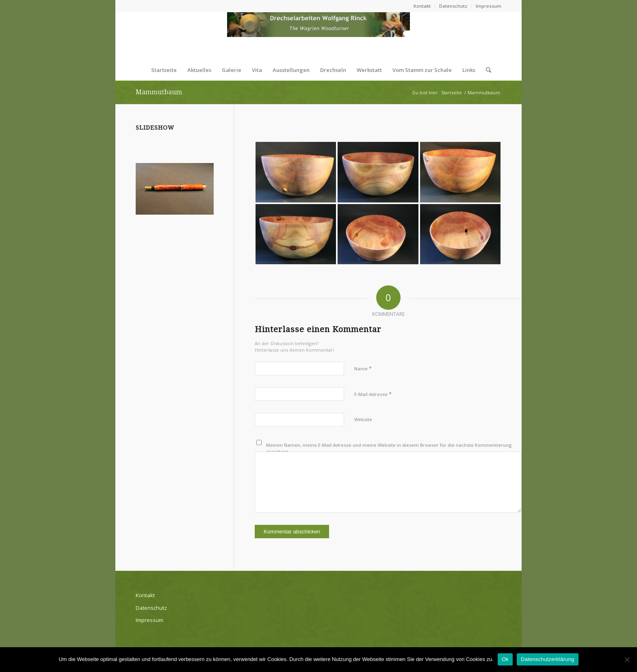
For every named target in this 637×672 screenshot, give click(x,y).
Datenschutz (453, 6)
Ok (505, 659)
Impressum (489, 6)
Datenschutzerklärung (547, 659)
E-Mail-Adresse (373, 394)
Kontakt (422, 6)
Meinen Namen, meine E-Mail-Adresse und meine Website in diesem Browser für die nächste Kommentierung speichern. (389, 448)
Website (363, 419)
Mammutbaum (159, 92)
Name (363, 368)
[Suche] (486, 70)
